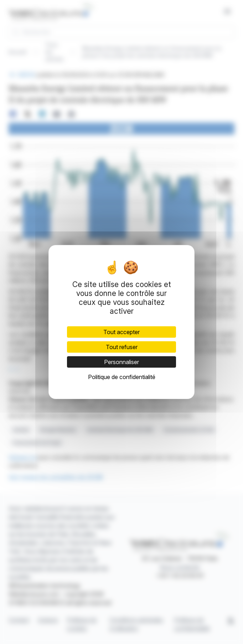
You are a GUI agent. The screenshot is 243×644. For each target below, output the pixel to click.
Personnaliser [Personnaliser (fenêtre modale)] (121, 362)
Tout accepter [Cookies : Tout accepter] (121, 332)
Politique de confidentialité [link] (122, 377)
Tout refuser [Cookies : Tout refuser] (122, 347)
